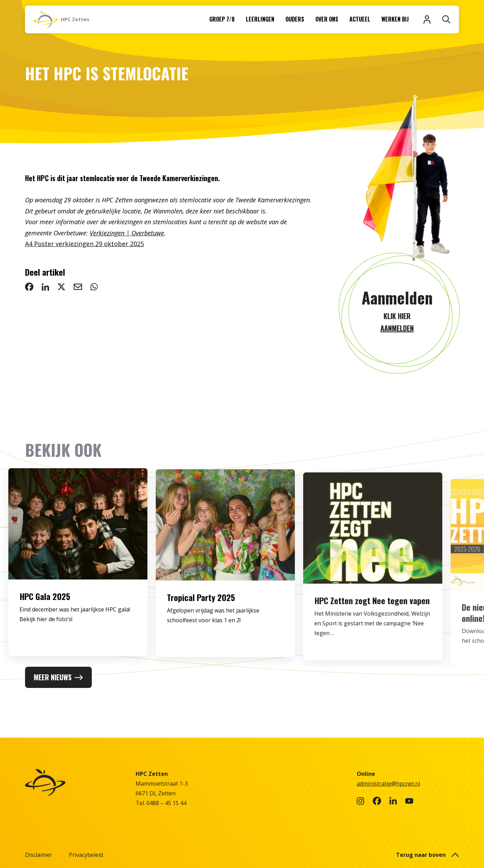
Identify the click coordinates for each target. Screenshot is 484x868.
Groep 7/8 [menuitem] (222, 19)
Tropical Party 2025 (201, 607)
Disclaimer (39, 855)
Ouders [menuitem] (295, 19)
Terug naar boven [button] (427, 855)
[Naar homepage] (61, 19)
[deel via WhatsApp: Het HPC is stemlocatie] (94, 287)
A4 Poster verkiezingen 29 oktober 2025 (84, 244)
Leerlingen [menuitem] (260, 19)
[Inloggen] (427, 19)
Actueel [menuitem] (360, 19)
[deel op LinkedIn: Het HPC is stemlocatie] (45, 287)
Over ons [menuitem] (327, 19)
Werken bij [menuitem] (395, 19)
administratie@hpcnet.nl (388, 784)
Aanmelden (397, 297)
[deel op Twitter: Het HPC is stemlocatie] (61, 287)
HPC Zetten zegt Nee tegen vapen (372, 617)
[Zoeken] (446, 19)
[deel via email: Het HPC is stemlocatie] (78, 287)
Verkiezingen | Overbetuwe (127, 233)
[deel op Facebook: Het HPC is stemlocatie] (29, 287)
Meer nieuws (58, 677)
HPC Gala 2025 (45, 602)
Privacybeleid (86, 855)
